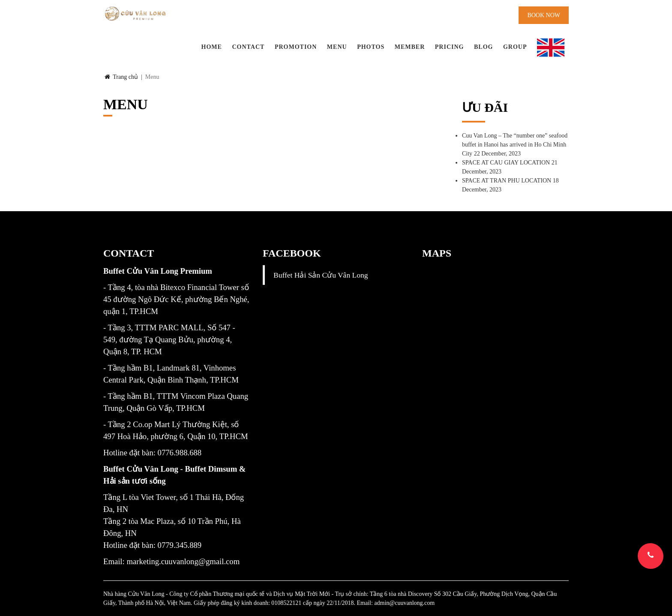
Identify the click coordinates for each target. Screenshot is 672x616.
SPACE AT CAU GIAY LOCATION (506, 163)
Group (515, 47)
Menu (337, 47)
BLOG (483, 47)
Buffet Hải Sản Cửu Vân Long (321, 275)
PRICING (450, 47)
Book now (544, 15)
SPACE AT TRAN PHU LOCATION (507, 181)
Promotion (296, 47)
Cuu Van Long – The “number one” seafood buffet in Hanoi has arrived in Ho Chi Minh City (515, 145)
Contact (248, 47)
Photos (371, 47)
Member (410, 47)
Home (212, 47)
